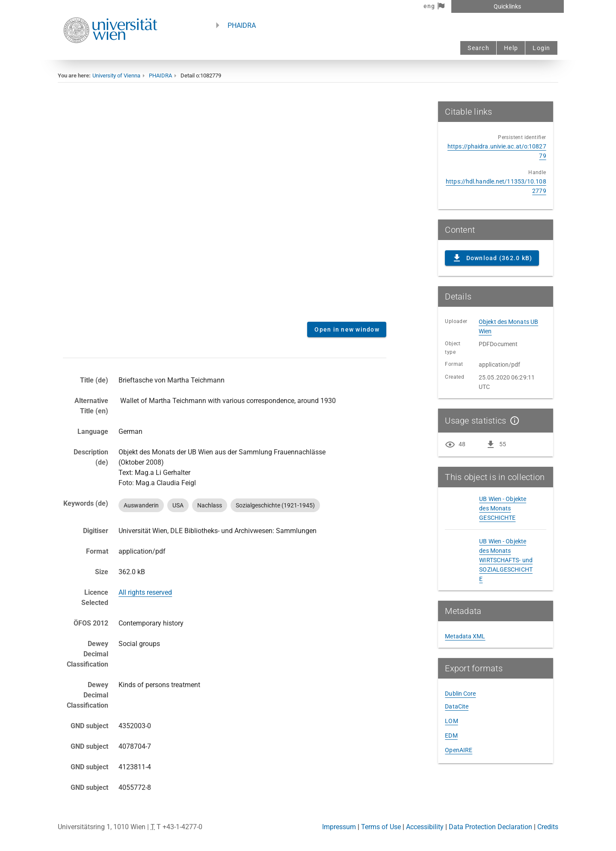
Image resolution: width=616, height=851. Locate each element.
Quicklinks (507, 6)
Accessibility (425, 827)
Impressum (339, 827)
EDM (451, 735)
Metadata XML (465, 636)
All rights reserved (145, 592)
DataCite (457, 706)
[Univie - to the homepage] (110, 55)
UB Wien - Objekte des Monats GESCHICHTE (503, 508)
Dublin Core (460, 694)
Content (225, 208)
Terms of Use (381, 827)
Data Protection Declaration (490, 827)
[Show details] (513, 421)
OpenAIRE (459, 750)
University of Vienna (116, 76)
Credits (548, 827)
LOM (451, 721)
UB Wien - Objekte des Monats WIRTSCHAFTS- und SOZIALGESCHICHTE (506, 560)
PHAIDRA (242, 25)
